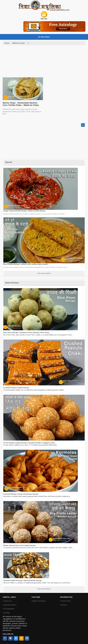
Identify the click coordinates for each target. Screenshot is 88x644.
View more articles (44, 273)
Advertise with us (10, 605)
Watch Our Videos (39, 601)
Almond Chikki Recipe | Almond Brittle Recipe (23, 580)
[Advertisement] (44, 62)
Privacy (64, 605)
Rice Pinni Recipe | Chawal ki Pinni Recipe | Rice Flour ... (27, 332)
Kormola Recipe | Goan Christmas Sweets (21, 494)
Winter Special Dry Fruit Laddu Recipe (19, 545)
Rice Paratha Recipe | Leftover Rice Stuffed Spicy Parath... (26, 264)
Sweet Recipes (12, 283)
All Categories (9, 609)
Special (9, 162)
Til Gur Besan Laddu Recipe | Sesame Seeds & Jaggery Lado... (30, 443)
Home (7, 43)
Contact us (8, 601)
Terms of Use (66, 601)
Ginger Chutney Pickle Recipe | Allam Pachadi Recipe (24, 211)
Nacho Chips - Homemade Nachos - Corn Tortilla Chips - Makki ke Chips (21, 104)
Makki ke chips (19, 43)
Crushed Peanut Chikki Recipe (16, 388)
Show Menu (44, 37)
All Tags (7, 613)
